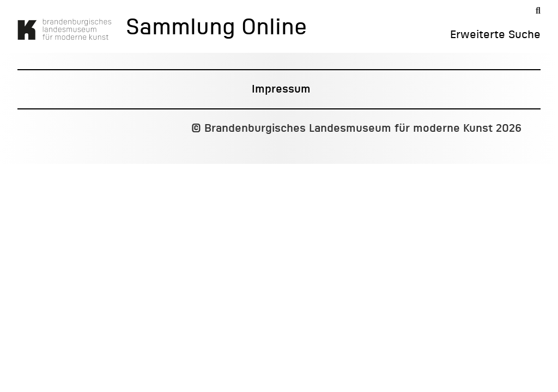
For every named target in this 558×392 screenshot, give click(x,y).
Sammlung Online (216, 28)
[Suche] (538, 11)
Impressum (281, 89)
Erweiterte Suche (495, 35)
